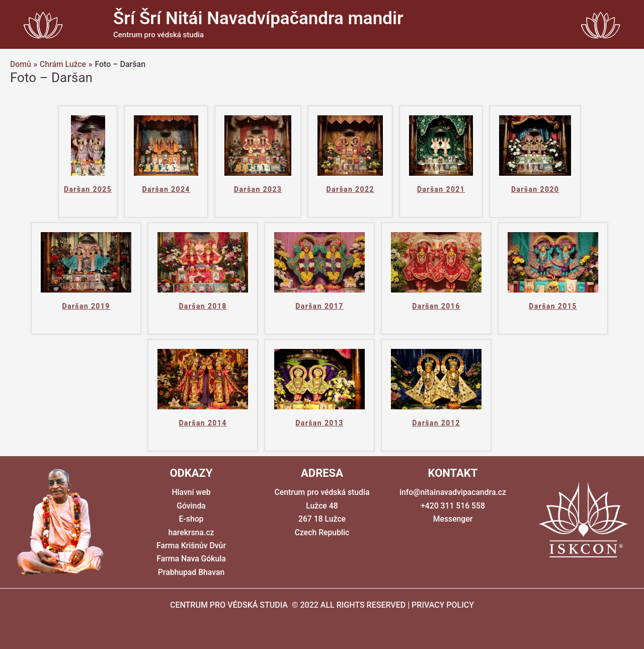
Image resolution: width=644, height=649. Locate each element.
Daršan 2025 (88, 189)
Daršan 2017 (319, 306)
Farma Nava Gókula (191, 559)
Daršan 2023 (258, 189)
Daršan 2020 (535, 189)
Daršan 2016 (436, 306)
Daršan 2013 (319, 423)
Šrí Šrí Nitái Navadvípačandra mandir (258, 18)
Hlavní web (191, 492)
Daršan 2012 (436, 423)
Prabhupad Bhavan (191, 572)
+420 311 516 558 (453, 506)
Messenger (453, 519)
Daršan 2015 (553, 306)
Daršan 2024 (166, 189)
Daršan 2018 (203, 306)
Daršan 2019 (86, 306)
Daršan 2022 (350, 189)
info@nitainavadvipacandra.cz (453, 492)
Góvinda (191, 506)
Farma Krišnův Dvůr (191, 546)
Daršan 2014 (203, 423)
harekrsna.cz (191, 532)
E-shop (191, 519)
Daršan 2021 (441, 189)
